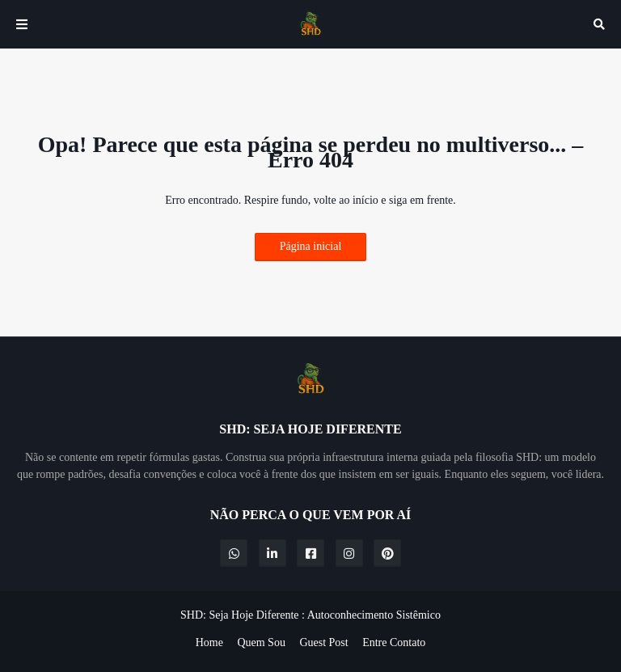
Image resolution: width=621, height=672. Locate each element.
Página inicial (311, 246)
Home (209, 642)
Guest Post (323, 642)
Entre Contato (394, 642)
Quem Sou (261, 642)
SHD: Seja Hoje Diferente (240, 615)
